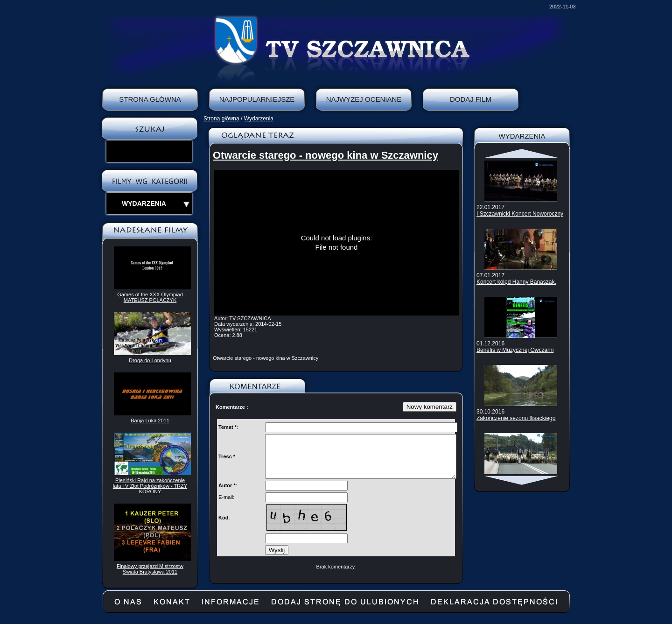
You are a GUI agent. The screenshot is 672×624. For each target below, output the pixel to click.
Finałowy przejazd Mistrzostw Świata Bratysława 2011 (150, 569)
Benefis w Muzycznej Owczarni (515, 350)
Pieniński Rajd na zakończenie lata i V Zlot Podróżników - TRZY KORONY (150, 486)
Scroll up (522, 154)
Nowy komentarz (430, 407)
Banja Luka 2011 (150, 421)
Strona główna (221, 119)
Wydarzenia (259, 119)
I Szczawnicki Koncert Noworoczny (520, 214)
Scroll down (522, 480)
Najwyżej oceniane (364, 99)
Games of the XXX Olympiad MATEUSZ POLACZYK (150, 297)
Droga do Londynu (150, 360)
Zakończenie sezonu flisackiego (516, 418)
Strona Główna (150, 99)
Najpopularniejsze (257, 99)
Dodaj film (471, 99)
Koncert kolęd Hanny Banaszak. (516, 282)
